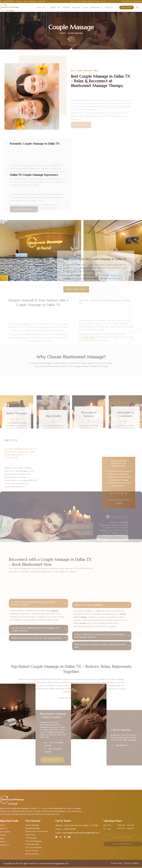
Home (62, 33)
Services (42, 8)
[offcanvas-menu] (137, 7)
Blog (85, 7)
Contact (109, 7)
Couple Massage (75, 33)
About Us (55, 7)
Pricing (66, 7)
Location (96, 8)
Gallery (76, 7)
